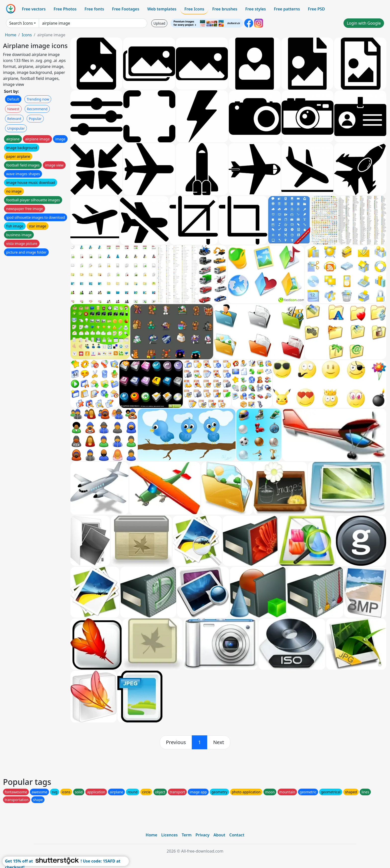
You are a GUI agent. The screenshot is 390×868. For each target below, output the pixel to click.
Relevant (14, 119)
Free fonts (94, 9)
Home (11, 35)
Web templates (162, 9)
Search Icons (21, 23)
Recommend (37, 109)
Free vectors (34, 9)
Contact (237, 835)
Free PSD (316, 9)
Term (187, 835)
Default (13, 99)
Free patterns (287, 9)
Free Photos (65, 9)
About (219, 835)
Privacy (202, 835)
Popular (35, 119)
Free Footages (126, 9)
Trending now (38, 99)
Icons (27, 35)
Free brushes (225, 9)
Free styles (256, 9)
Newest (13, 109)
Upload (159, 23)
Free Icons (194, 9)
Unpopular (16, 128)
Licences (169, 835)
